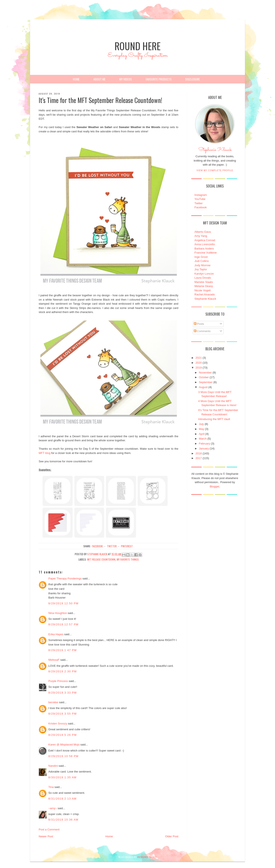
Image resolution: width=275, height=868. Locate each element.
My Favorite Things (128, 559)
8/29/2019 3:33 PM (63, 693)
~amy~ (53, 808)
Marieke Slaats (204, 282)
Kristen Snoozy (58, 724)
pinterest (127, 546)
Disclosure (192, 79)
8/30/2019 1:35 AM (62, 777)
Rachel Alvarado (205, 294)
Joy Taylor (201, 269)
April (202, 434)
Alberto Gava (203, 232)
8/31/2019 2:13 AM (62, 799)
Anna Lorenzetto (205, 244)
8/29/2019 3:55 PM (63, 714)
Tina (51, 787)
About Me (99, 79)
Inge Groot (201, 257)
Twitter (199, 203)
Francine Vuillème (206, 253)
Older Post (172, 836)
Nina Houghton (58, 613)
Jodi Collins (202, 261)
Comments (202, 331)
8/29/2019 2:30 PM (63, 671)
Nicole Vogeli (202, 290)
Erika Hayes (56, 634)
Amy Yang (201, 236)
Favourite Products (159, 79)
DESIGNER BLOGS (147, 857)
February (205, 444)
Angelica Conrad (205, 240)
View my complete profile (215, 170)
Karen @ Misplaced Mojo (64, 745)
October (204, 377)
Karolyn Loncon (204, 274)
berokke (53, 702)
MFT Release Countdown (101, 559)
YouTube (200, 199)
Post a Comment (49, 829)
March (203, 439)
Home (76, 79)
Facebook (201, 207)
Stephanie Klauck (215, 151)
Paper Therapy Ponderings (65, 578)
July (201, 424)
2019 (199, 368)
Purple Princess (58, 681)
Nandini (53, 766)
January (204, 448)
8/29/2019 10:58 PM (63, 756)
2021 (199, 358)
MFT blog (45, 453)
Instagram (201, 195)
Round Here (137, 46)
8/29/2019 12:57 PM (63, 624)
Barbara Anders (204, 249)
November (205, 373)
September (206, 382)
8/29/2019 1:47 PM (63, 650)
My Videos (125, 79)
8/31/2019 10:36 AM (63, 820)
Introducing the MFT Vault (214, 419)
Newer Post (46, 836)
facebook (97, 546)
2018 (199, 453)
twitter (112, 546)
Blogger (214, 486)
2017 (199, 458)
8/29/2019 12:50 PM (63, 603)
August (203, 387)
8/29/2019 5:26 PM (63, 735)
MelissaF (54, 660)
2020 (199, 363)
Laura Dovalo (203, 278)
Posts (199, 324)
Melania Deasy (204, 286)
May (202, 429)
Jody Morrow (202, 265)
